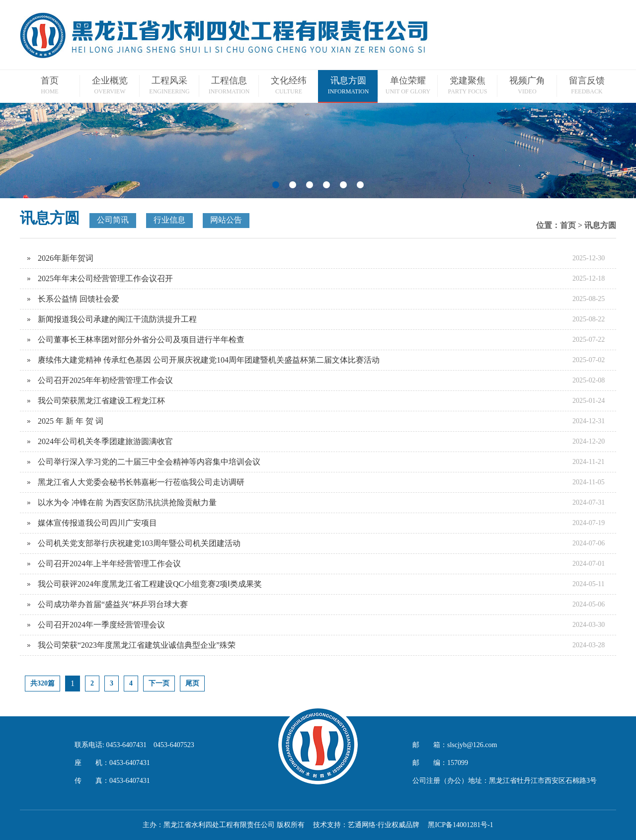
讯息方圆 (600, 225)
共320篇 (42, 683)
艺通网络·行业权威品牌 (384, 825)
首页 (568, 225)
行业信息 (169, 220)
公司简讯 (113, 220)
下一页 (159, 683)
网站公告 (226, 220)
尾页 (192, 683)
